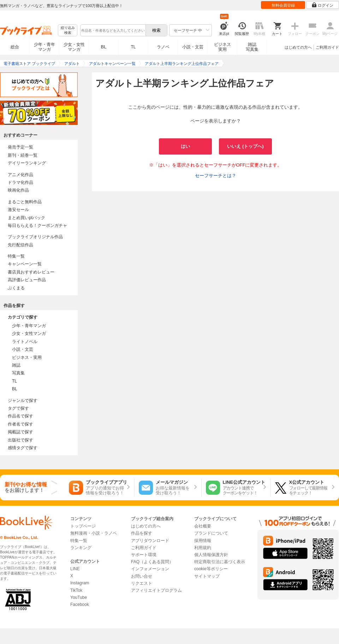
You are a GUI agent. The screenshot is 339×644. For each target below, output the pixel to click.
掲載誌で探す (20, 432)
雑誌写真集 (252, 47)
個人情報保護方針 (211, 555)
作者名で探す (20, 424)
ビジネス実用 (222, 47)
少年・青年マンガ (44, 47)
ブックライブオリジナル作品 (35, 237)
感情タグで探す (23, 448)
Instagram (80, 583)
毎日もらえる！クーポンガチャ (37, 225)
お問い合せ (142, 576)
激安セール (18, 210)
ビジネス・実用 (27, 357)
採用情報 (203, 541)
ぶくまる (16, 288)
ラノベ (163, 47)
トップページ (83, 526)
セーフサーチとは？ (216, 176)
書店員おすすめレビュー (31, 272)
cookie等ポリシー (211, 569)
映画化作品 (18, 190)
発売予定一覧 (20, 147)
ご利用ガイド (327, 47)
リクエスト (142, 583)
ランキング (81, 548)
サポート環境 (144, 555)
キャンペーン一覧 (25, 264)
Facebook (80, 604)
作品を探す (142, 533)
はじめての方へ (298, 47)
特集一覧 (16, 256)
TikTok (76, 590)
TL (133, 47)
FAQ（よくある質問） (152, 562)
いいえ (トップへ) (245, 146)
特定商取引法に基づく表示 (220, 562)
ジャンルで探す (23, 401)
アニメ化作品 (20, 175)
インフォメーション (150, 569)
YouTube (79, 597)
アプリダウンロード (150, 541)
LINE (75, 569)
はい (185, 146)
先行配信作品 (20, 245)
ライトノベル (25, 342)
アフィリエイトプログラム (156, 590)
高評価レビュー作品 (27, 280)
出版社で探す (20, 440)
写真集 (18, 373)
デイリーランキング (27, 163)
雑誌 (16, 365)
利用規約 (203, 548)
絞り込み (68, 31)
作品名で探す (20, 416)
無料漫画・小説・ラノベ (94, 533)
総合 (15, 47)
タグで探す (18, 408)
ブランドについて (211, 533)
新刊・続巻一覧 (23, 155)
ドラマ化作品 (20, 182)
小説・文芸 (193, 47)
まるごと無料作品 (25, 202)
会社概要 (203, 526)
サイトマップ (207, 576)
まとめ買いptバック (26, 218)
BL (104, 47)
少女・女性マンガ (74, 47)
